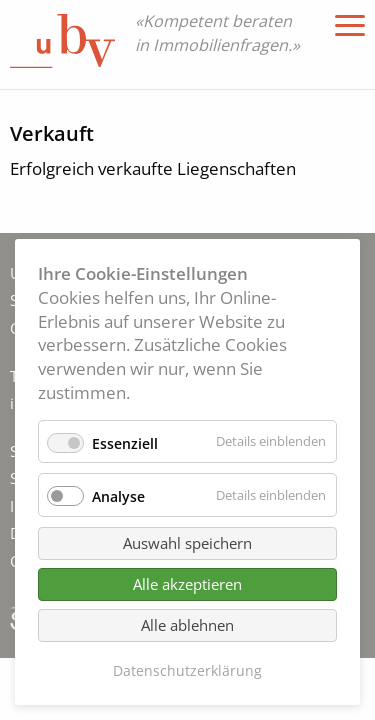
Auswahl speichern (187, 543)
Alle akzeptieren (187, 584)
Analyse (118, 496)
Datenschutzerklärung (187, 670)
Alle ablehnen (187, 625)
